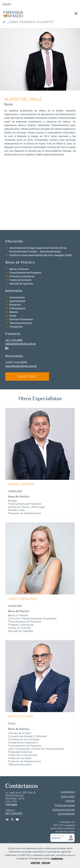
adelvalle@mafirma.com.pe (20, 344)
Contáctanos (68, 792)
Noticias (70, 801)
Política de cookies (65, 805)
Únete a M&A (68, 796)
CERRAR (46, 863)
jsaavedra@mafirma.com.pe (21, 366)
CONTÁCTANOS (27, 376)
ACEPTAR (35, 863)
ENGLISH (7, 4)
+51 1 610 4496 (14, 340)
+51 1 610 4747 (14, 813)
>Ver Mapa (11, 804)
